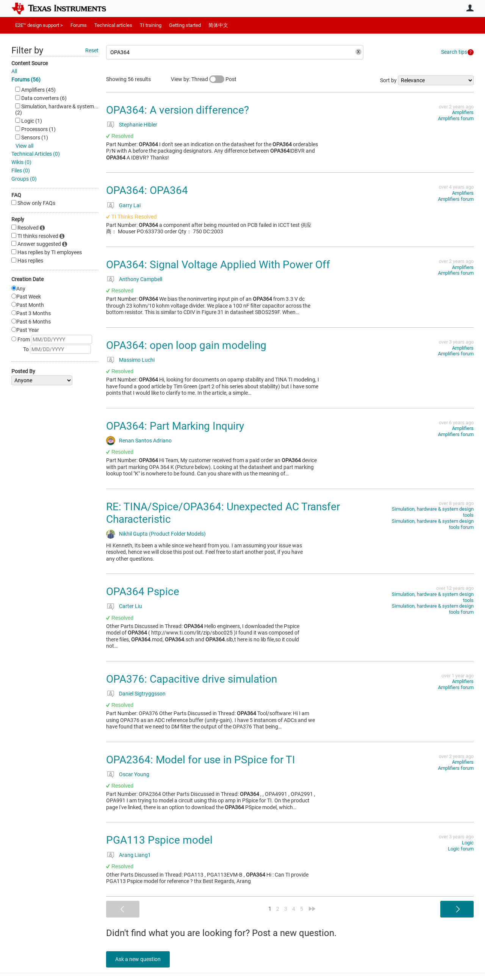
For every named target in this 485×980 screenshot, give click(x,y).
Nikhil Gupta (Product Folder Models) (162, 534)
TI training (151, 25)
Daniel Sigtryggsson (142, 694)
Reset (92, 50)
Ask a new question (140, 959)
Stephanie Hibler (138, 125)
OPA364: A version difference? (178, 110)
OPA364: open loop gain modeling (186, 345)
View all (24, 146)
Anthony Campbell (141, 279)
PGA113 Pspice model (159, 840)
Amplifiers (463, 112)
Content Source (30, 63)
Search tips (454, 52)
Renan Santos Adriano (145, 441)
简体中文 (218, 25)
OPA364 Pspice (143, 592)
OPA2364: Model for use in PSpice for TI (201, 760)
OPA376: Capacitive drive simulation (192, 679)
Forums (79, 25)
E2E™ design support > (39, 25)
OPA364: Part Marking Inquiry (175, 426)
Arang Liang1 (135, 855)
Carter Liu (131, 606)
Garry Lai (130, 205)
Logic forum (461, 849)
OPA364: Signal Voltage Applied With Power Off (218, 265)
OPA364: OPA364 (147, 190)
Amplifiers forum (456, 118)
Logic (468, 843)
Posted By (23, 371)
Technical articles (113, 25)
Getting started (185, 25)
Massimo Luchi (137, 360)
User (470, 8)
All (14, 71)
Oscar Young (134, 774)
